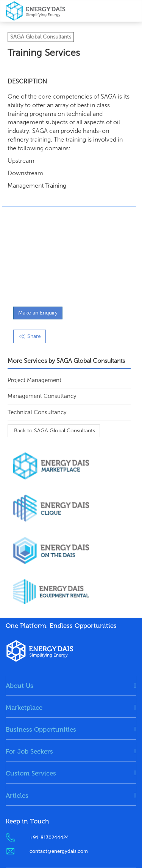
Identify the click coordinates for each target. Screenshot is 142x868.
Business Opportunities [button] (41, 729)
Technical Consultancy (37, 412)
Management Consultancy (42, 396)
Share (30, 336)
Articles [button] (17, 796)
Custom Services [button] (31, 773)
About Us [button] (20, 686)
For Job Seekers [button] (29, 751)
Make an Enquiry (38, 313)
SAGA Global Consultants (41, 37)
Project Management (34, 380)
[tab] (71, 686)
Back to (54, 431)
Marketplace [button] (24, 708)
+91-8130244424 (49, 838)
